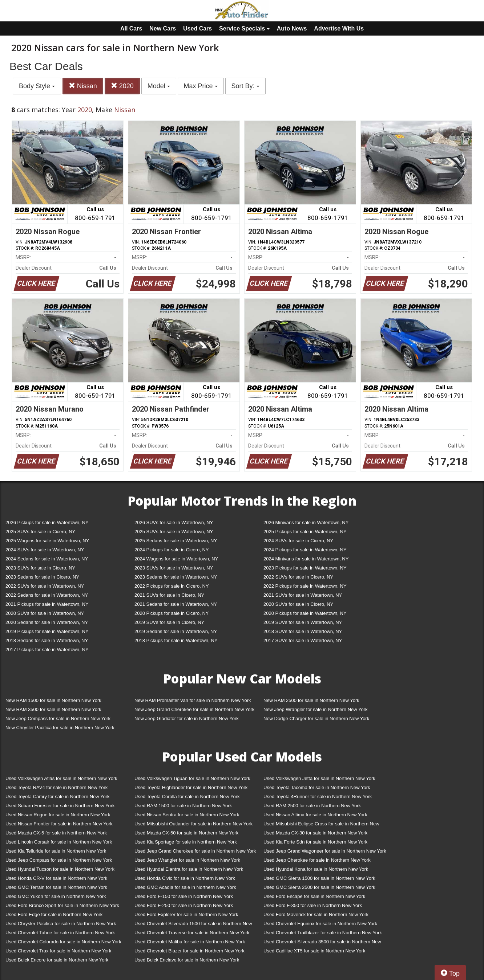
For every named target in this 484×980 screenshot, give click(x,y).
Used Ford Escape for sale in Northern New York (314, 896)
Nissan (83, 86)
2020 (122, 86)
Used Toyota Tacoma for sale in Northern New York (317, 787)
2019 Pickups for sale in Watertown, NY (47, 631)
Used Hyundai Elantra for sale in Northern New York (189, 869)
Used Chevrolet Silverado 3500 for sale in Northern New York (322, 943)
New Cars (163, 28)
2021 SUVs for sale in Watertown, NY (303, 595)
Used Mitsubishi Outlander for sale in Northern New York (193, 824)
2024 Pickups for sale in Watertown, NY (305, 550)
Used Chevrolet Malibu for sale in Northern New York (190, 942)
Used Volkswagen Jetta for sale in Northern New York (319, 778)
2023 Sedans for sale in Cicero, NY (42, 577)
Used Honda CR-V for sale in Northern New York (56, 878)
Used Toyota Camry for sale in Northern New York (58, 797)
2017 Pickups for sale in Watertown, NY (47, 650)
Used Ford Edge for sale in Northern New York (54, 914)
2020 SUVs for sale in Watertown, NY (45, 613)
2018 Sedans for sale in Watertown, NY (47, 640)
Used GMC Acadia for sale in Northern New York (185, 887)
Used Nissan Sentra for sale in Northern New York (187, 815)
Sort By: (245, 86)
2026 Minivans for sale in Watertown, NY (306, 522)
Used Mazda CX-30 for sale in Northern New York (315, 833)
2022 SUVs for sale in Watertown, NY (45, 586)
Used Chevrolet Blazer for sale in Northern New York (189, 951)
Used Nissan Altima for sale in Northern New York (315, 815)
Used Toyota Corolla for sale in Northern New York (187, 797)
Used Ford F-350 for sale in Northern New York (313, 905)
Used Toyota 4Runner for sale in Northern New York (318, 797)
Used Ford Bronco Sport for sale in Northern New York (62, 905)
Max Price (201, 86)
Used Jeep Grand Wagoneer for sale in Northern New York (325, 851)
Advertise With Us (339, 28)
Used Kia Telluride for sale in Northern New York (56, 851)
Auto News (292, 28)
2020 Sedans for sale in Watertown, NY (47, 622)
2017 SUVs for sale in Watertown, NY (303, 640)
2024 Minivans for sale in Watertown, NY (306, 559)
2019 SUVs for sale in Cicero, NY (169, 622)
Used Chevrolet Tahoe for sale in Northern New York (60, 933)
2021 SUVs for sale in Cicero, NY (169, 595)
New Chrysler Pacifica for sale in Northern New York (60, 728)
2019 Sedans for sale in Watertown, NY (176, 631)
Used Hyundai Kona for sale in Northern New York (316, 869)
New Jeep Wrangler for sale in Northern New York (316, 709)
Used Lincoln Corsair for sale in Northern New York (59, 842)
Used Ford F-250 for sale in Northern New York (184, 905)
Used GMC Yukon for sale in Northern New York (56, 896)
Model (159, 86)
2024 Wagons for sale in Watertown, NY (176, 559)
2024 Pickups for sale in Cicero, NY (172, 550)
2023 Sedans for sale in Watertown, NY (176, 577)
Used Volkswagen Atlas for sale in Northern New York (61, 778)
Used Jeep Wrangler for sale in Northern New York (187, 860)
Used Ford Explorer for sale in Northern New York (186, 914)
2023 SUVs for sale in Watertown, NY (174, 568)
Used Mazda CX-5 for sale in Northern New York (56, 833)
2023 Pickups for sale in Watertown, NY (305, 568)
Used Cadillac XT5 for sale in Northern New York (314, 951)
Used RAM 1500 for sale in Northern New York (183, 806)
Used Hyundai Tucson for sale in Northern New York (60, 869)
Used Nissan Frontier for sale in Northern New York (59, 824)
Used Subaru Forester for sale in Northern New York (60, 806)
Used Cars (197, 28)
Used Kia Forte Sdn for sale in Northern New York (315, 842)
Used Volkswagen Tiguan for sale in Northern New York (192, 778)
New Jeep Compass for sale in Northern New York (58, 718)
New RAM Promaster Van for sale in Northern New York (193, 700)
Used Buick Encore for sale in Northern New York (57, 960)
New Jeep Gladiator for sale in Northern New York (187, 718)
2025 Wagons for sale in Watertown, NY (47, 541)
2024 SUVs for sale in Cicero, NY (298, 541)
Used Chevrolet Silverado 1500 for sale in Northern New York (193, 925)
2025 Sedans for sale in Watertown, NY (176, 541)
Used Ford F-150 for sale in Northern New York (184, 896)
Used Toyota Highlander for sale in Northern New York (191, 787)
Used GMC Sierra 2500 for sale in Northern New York (319, 887)
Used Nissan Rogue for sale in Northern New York (58, 815)
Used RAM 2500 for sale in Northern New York (312, 806)
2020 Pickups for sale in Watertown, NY (305, 613)
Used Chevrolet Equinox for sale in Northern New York (320, 924)
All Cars (131, 28)
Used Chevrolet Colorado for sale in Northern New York (63, 942)
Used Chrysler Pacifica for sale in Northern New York (61, 924)
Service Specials (244, 28)
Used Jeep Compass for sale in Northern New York (59, 860)
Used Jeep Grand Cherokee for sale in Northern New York (195, 851)
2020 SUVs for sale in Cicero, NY (298, 604)
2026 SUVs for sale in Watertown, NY (174, 522)
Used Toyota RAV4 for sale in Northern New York (57, 787)
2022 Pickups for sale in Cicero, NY (172, 586)
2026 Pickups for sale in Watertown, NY (47, 522)
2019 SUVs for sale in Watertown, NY (303, 622)
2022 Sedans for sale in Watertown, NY (47, 595)
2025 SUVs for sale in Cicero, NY (40, 532)
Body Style (37, 86)
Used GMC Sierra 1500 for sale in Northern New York (319, 878)
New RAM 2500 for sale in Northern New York (311, 700)
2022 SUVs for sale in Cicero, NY (298, 577)
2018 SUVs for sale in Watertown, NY (303, 631)
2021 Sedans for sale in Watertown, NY (176, 604)
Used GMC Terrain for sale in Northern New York (56, 887)
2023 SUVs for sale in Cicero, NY (40, 568)
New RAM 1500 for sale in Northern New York (53, 700)
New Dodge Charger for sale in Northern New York (316, 718)
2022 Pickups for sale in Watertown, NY (305, 586)
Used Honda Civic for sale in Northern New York (185, 878)
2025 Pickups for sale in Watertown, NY (305, 532)
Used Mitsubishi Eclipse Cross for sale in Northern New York (321, 825)
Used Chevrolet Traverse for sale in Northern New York (192, 933)
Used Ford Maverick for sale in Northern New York (316, 914)
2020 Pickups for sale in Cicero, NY (172, 613)
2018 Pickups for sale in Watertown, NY (176, 640)
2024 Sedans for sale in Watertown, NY (47, 559)
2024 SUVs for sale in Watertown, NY (45, 550)
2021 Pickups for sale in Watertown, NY (47, 604)
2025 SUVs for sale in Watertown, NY (174, 532)
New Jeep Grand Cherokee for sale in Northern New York (194, 709)
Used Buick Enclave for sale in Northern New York (187, 960)
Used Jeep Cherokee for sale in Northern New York (317, 860)
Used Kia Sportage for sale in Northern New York (186, 842)
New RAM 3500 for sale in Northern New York (53, 709)
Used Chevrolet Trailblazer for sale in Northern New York (323, 933)
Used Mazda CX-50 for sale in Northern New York (186, 833)
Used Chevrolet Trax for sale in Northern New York (58, 951)
